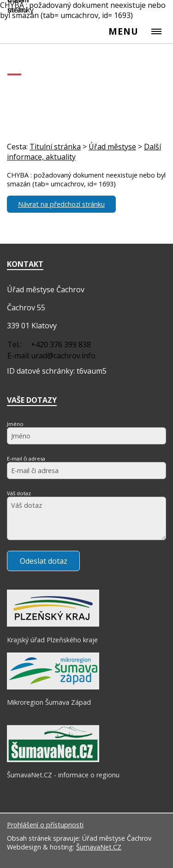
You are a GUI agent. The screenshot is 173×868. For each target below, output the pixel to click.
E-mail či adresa (26, 459)
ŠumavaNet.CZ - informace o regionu (63, 775)
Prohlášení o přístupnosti (45, 825)
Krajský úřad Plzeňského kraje (52, 640)
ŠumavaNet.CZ (99, 847)
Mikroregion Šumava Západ (49, 702)
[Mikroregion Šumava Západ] (53, 687)
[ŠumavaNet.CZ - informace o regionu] (53, 760)
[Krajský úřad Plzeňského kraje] (53, 624)
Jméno (15, 424)
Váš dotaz (19, 493)
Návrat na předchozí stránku (61, 204)
